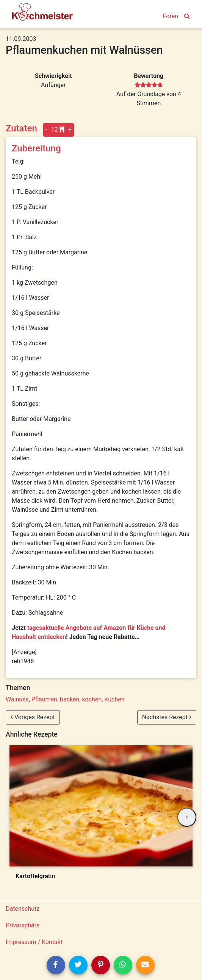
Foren (171, 16)
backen (70, 699)
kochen (92, 699)
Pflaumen (44, 699)
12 (58, 130)
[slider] (149, 85)
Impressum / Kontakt (34, 942)
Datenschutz (23, 909)
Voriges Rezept (33, 717)
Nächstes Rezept (167, 717)
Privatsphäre (23, 925)
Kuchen (114, 699)
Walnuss (17, 699)
